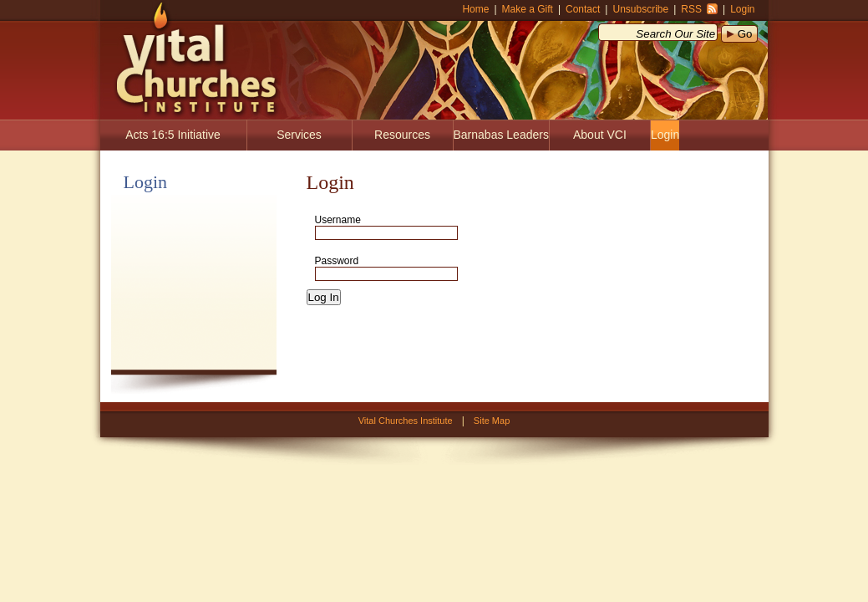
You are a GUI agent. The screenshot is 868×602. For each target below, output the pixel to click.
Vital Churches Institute (190, 59)
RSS (691, 9)
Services (299, 135)
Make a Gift (528, 9)
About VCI (600, 135)
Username (338, 220)
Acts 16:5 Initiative (173, 135)
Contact (583, 9)
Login (742, 9)
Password (337, 261)
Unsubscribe (640, 9)
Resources (402, 135)
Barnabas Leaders (501, 135)
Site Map (492, 421)
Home (475, 9)
